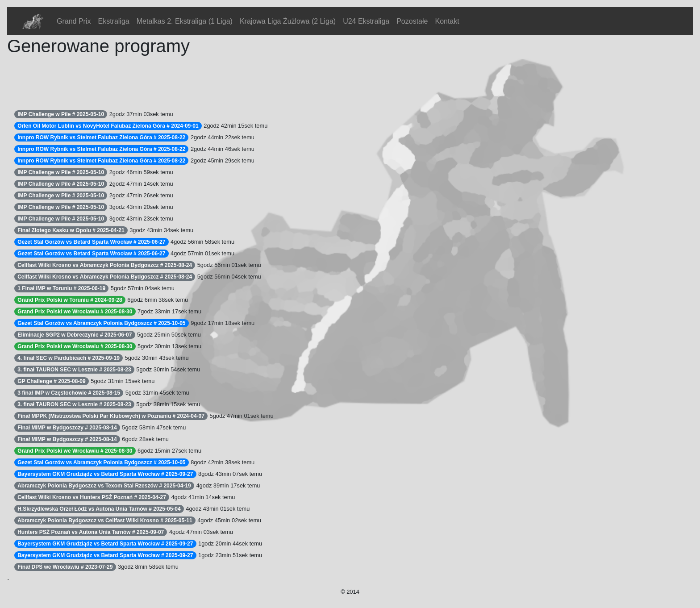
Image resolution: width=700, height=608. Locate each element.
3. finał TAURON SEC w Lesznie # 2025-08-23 (74, 370)
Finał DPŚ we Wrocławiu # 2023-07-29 (65, 567)
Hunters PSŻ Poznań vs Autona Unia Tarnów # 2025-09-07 (91, 532)
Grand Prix (74, 21)
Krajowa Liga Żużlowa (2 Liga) (288, 21)
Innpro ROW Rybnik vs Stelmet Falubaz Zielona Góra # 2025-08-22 (101, 137)
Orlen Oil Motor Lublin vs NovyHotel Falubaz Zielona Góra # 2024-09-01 (108, 126)
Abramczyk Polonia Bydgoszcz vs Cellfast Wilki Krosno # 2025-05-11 (105, 521)
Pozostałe (412, 21)
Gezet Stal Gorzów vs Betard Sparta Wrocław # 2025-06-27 (91, 242)
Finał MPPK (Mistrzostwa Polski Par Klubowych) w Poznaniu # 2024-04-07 (111, 416)
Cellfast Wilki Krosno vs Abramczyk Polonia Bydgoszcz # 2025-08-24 (105, 265)
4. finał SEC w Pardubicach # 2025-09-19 (69, 358)
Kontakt (447, 21)
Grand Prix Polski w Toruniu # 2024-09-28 (70, 300)
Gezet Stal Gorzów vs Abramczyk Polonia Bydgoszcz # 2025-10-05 (101, 323)
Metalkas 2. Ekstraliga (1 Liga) (185, 21)
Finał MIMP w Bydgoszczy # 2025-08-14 (67, 428)
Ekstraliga (113, 21)
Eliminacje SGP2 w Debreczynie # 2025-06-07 (75, 335)
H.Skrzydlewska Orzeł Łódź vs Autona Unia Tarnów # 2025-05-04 (99, 509)
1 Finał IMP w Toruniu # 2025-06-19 (61, 288)
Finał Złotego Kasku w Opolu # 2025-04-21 (71, 230)
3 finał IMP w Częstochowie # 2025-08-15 (69, 393)
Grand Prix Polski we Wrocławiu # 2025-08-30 (75, 312)
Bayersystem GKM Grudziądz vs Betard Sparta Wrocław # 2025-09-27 (105, 474)
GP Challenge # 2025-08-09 (52, 381)
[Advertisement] (170, 80)
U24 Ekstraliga (366, 21)
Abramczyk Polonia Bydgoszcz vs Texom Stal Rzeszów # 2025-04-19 (104, 486)
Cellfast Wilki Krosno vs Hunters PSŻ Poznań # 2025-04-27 (92, 497)
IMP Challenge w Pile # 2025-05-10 (61, 114)
